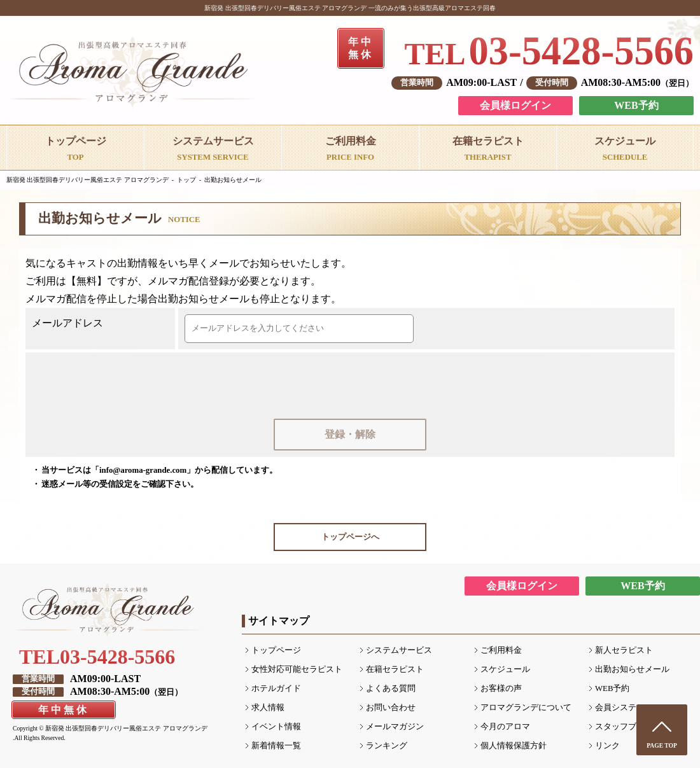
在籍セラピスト (395, 669)
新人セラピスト (624, 650)
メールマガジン (395, 727)
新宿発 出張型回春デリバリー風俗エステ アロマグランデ (87, 180)
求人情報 (268, 708)
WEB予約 (636, 105)
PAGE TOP (662, 745)
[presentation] (351, 384)
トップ (186, 180)
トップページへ (350, 537)
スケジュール (505, 669)
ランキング (387, 746)
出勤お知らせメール (233, 180)
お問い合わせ (391, 708)
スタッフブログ (624, 727)
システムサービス (399, 650)
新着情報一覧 (276, 746)
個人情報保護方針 (514, 746)
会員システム (620, 708)
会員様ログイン (515, 105)
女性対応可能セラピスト (297, 669)
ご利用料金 (501, 650)
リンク (607, 746)
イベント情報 (276, 727)
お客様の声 (501, 688)
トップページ (276, 650)
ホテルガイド (276, 688)
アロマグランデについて (526, 708)
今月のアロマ (505, 727)
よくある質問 (391, 688)
